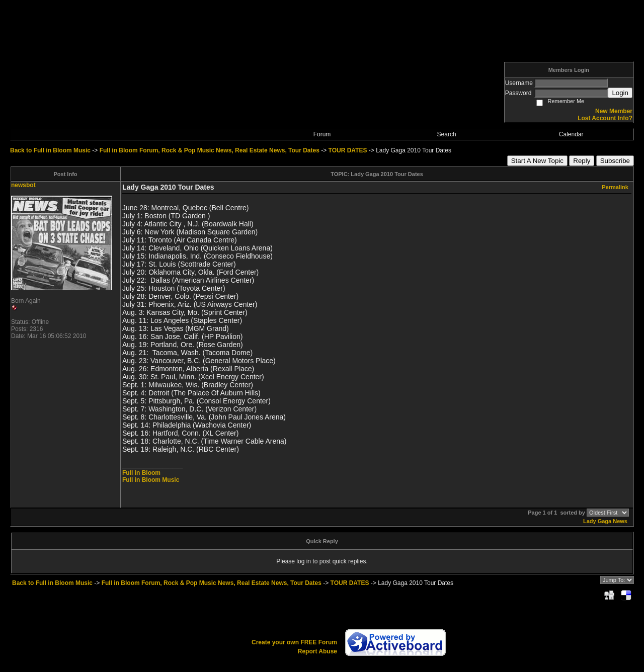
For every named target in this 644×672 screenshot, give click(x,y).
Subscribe (615, 161)
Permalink (615, 187)
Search (447, 134)
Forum (322, 134)
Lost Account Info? (605, 118)
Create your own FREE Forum (294, 642)
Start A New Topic (537, 161)
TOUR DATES (348, 150)
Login (620, 93)
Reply (582, 161)
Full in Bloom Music (151, 480)
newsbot (23, 185)
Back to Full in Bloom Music (50, 150)
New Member (614, 111)
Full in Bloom (141, 473)
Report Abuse (317, 651)
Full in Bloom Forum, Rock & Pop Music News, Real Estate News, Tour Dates (210, 150)
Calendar (571, 134)
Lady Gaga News (605, 521)
